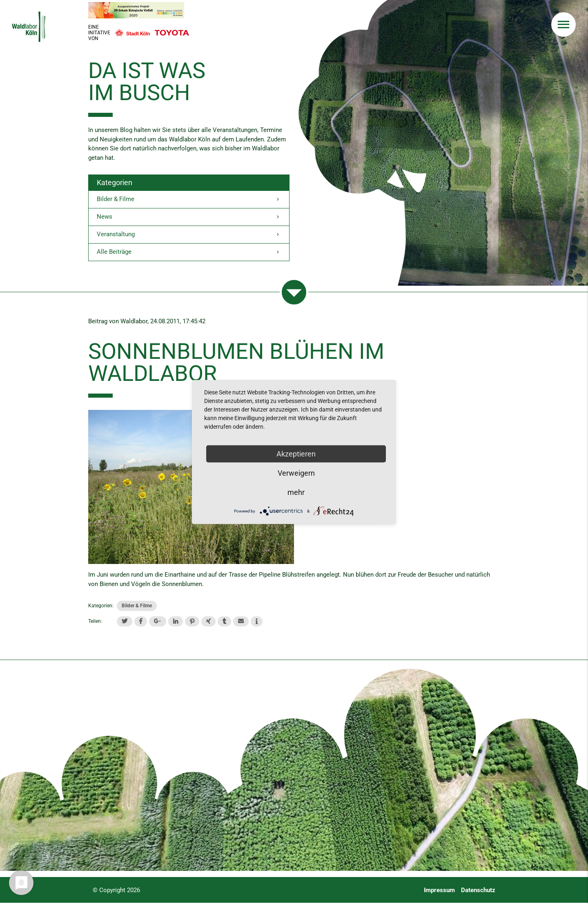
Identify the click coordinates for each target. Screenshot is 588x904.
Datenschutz (478, 891)
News (189, 218)
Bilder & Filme (189, 200)
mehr (296, 492)
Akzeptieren (296, 454)
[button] (125, 622)
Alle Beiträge (189, 253)
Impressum (439, 891)
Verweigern (296, 473)
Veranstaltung (189, 235)
